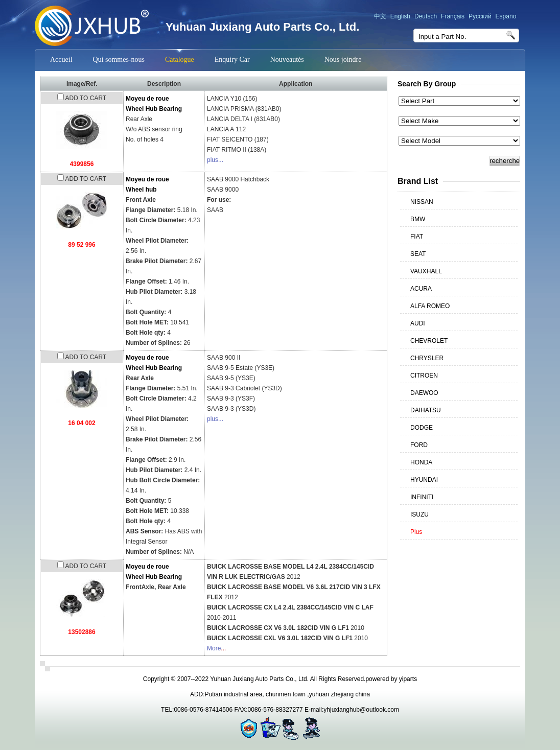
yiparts (408, 679)
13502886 (81, 632)
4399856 (82, 164)
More (214, 648)
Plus (416, 532)
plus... (215, 160)
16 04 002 (81, 423)
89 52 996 (81, 245)
